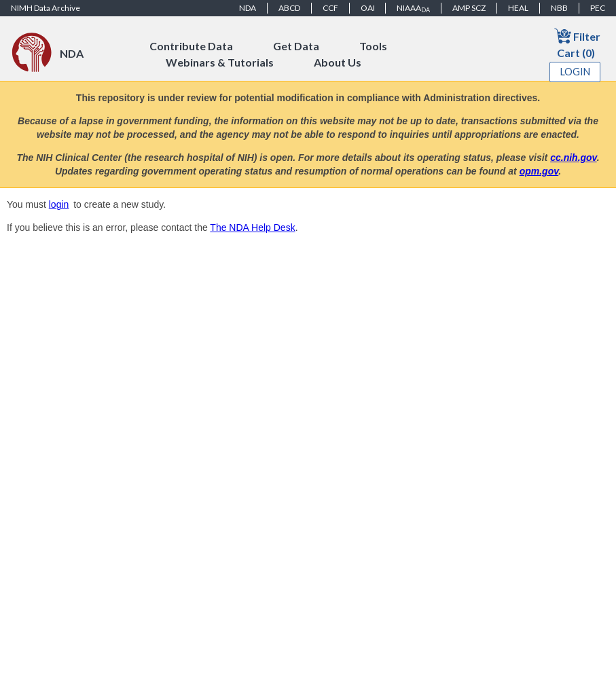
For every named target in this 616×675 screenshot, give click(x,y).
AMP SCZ (469, 8)
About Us (338, 62)
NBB (559, 8)
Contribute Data (191, 46)
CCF (330, 8)
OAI (368, 8)
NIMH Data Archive (46, 8)
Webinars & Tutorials (220, 62)
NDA (248, 8)
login (59, 204)
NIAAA (413, 8)
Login (575, 72)
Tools (373, 46)
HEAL (518, 8)
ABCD (289, 8)
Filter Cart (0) (577, 43)
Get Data (296, 46)
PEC (598, 8)
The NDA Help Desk (252, 227)
